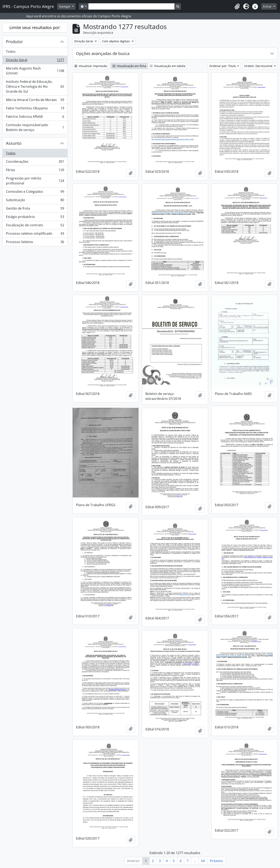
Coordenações (35, 162)
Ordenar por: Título (223, 66)
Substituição (35, 201)
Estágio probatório (35, 218)
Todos (11, 52)
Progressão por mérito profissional (35, 181)
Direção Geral (35, 61)
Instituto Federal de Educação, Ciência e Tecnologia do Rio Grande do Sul (35, 86)
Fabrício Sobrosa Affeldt (35, 117)
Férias (35, 171)
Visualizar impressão (91, 66)
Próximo (216, 861)
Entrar (268, 6)
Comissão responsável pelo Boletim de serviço (35, 127)
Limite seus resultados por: (35, 27)
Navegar (65, 6)
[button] (237, 7)
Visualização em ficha (129, 66)
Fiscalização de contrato (35, 226)
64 (203, 861)
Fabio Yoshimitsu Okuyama (35, 109)
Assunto (14, 143)
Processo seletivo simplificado (35, 234)
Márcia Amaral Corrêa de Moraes (35, 101)
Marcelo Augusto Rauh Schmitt (35, 71)
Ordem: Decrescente (259, 66)
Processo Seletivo (35, 243)
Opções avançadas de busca (103, 53)
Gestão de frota (35, 209)
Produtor (14, 42)
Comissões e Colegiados (35, 192)
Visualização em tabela (168, 66)
